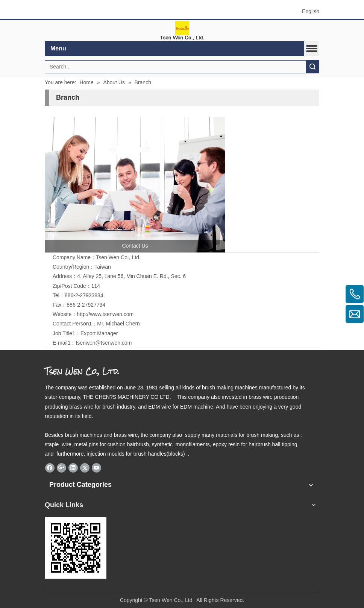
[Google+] (61, 468)
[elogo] (182, 31)
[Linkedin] (73, 468)
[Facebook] (50, 468)
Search (312, 67)
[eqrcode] (76, 548)
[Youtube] (96, 468)
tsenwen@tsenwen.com (104, 343)
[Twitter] (85, 468)
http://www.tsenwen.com (105, 314)
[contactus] (135, 185)
